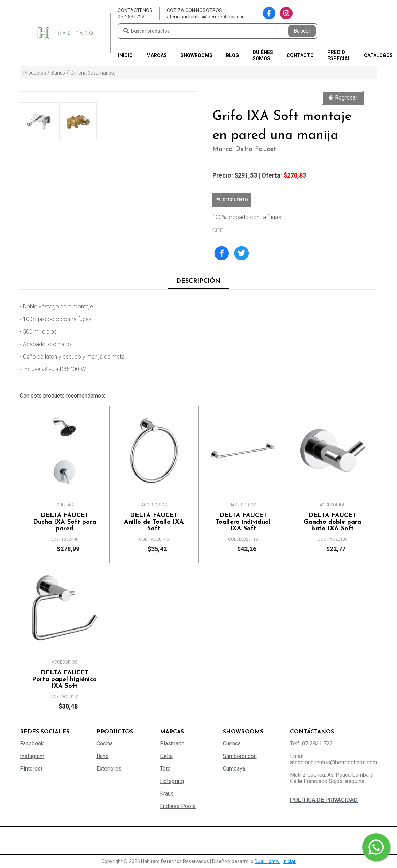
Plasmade (172, 744)
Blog (232, 55)
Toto (165, 769)
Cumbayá (234, 769)
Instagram (32, 756)
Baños (58, 73)
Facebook (32, 744)
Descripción (198, 281)
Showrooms (196, 55)
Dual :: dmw (267, 861)
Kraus (167, 794)
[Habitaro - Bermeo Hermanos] (65, 33)
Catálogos (378, 55)
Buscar (302, 31)
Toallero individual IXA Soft (243, 522)
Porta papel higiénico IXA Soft (65, 679)
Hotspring (172, 781)
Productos (35, 73)
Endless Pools (178, 806)
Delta (166, 756)
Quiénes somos (263, 55)
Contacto (300, 55)
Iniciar (289, 861)
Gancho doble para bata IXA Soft (333, 522)
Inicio (125, 55)
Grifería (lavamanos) (93, 73)
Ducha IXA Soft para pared (65, 522)
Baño (103, 756)
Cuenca (232, 744)
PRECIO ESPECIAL (339, 55)
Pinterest (31, 769)
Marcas (157, 55)
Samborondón (240, 756)
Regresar (346, 98)
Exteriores (109, 769)
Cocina (105, 744)
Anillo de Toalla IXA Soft (154, 522)
